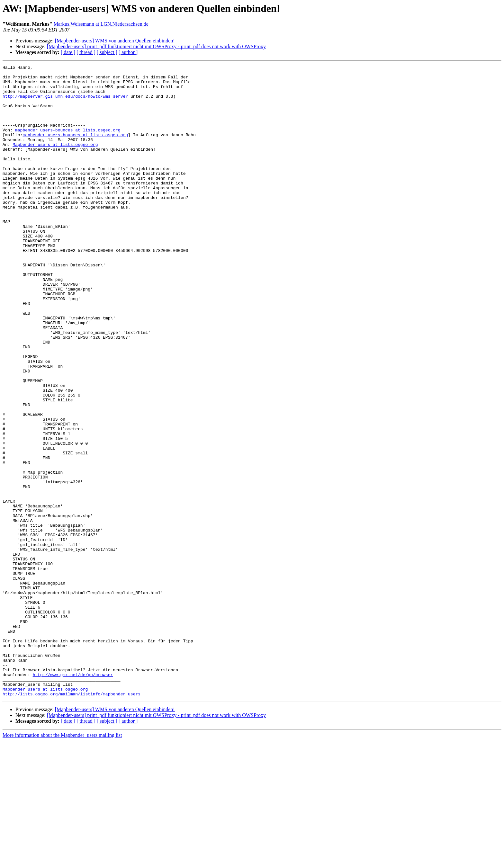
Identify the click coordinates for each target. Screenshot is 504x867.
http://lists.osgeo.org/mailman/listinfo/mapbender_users (72, 820)
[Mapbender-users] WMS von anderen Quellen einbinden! (115, 41)
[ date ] (68, 52)
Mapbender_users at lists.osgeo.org (55, 161)
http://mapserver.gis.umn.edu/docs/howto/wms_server (65, 103)
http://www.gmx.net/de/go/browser (73, 797)
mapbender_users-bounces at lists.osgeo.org (68, 143)
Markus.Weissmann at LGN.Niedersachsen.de (101, 24)
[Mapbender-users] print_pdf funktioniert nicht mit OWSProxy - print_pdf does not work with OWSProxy (156, 46)
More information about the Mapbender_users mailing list (62, 861)
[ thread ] (86, 52)
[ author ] (128, 52)
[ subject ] (107, 52)
